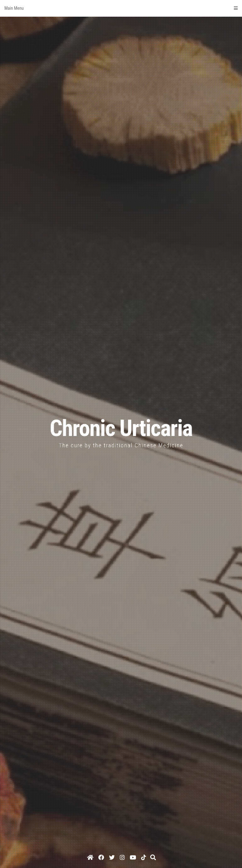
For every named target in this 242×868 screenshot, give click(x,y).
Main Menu (121, 8)
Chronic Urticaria (121, 428)
